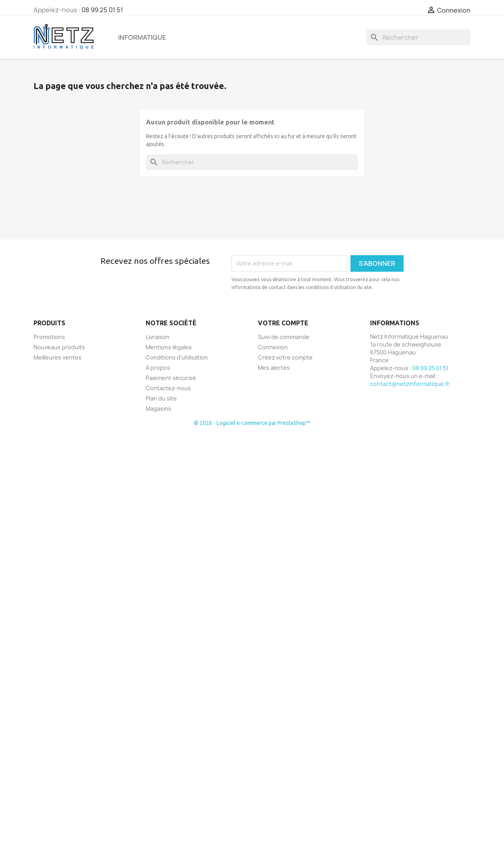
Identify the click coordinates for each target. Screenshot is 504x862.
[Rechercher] (419, 37)
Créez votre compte (285, 357)
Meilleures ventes (57, 357)
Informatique (142, 37)
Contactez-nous (168, 388)
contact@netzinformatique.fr (410, 384)
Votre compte (283, 323)
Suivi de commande (284, 337)
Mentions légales (169, 347)
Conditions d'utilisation (177, 357)
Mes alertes (274, 368)
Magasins (158, 409)
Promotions (49, 337)
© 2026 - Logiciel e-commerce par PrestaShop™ (252, 423)
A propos (158, 368)
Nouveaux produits (59, 347)
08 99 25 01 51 (102, 10)
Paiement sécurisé (171, 378)
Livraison (157, 337)
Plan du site (161, 398)
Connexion (273, 347)
